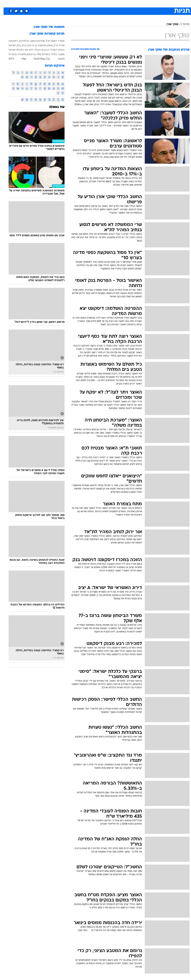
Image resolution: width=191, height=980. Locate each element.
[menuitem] (141, 4)
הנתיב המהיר (54, 50)
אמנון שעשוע (42, 45)
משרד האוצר (54, 41)
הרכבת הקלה (38, 50)
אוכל (102, 3)
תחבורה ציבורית (14, 54)
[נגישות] (5, 3)
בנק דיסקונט (12, 41)
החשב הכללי (26, 41)
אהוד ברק (55, 45)
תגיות (183, 24)
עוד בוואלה (53, 107)
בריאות (91, 3)
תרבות (132, 3)
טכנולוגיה (67, 3)
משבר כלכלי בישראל (50, 54)
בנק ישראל (11, 45)
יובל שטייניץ (40, 41)
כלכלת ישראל (13, 50)
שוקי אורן (169, 24)
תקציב (57, 59)
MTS (8, 59)
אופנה (54, 3)
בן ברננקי (28, 45)
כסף (112, 3)
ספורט (143, 3)
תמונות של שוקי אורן (46, 27)
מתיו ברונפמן (30, 54)
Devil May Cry (38, 59)
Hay (20, 59)
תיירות (80, 3)
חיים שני (25, 50)
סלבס (121, 3)
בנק (20, 45)
